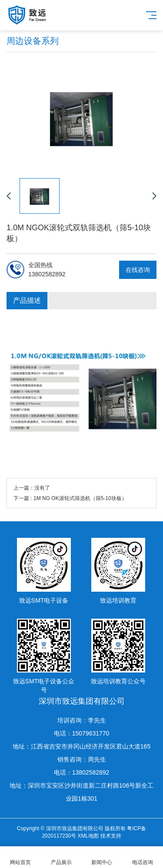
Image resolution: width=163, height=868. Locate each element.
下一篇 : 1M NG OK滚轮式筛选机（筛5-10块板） (70, 498)
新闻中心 (102, 857)
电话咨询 (143, 857)
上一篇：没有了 (32, 488)
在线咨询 (138, 270)
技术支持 (111, 836)
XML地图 (88, 836)
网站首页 (20, 857)
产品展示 (61, 857)
